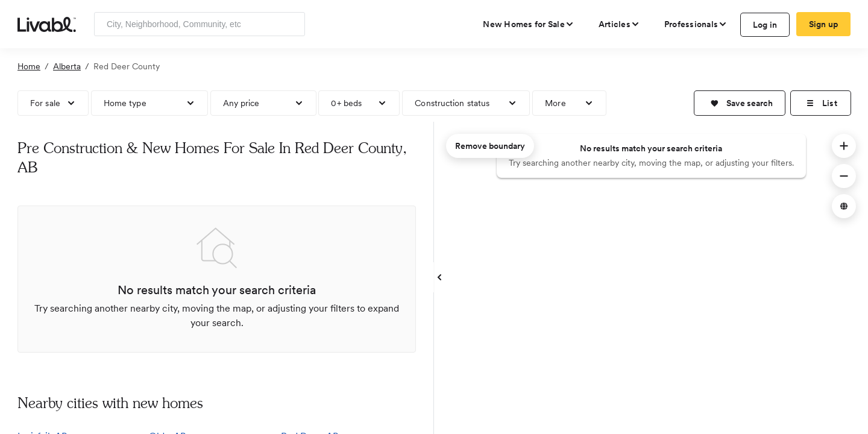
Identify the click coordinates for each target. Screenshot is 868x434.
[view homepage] (47, 24)
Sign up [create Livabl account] (824, 24)
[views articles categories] (619, 24)
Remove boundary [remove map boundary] (490, 146)
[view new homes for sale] (529, 24)
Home (29, 66)
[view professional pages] (696, 24)
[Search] (291, 24)
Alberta (67, 66)
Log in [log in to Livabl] (765, 25)
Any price (241, 103)
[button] (740, 103)
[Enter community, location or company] (200, 24)
